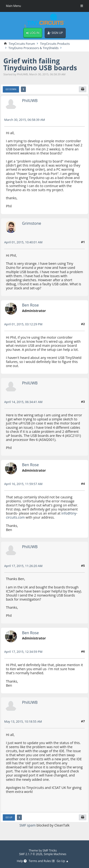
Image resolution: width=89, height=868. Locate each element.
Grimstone (32, 223)
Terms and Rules (42, 861)
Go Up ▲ (63, 861)
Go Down (11, 89)
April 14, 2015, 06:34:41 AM (23, 402)
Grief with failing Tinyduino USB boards (40, 64)
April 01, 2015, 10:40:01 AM (23, 242)
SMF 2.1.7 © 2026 (31, 854)
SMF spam (28, 825)
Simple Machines (55, 854)
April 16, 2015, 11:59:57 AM (23, 484)
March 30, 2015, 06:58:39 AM (25, 120)
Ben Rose (30, 305)
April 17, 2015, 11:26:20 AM (23, 566)
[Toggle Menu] (82, 6)
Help (21, 861)
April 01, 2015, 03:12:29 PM (23, 324)
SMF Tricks (50, 850)
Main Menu (14, 6)
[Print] (83, 89)
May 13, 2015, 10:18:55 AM (23, 721)
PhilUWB (30, 101)
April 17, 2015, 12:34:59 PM (23, 652)
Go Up (9, 818)
